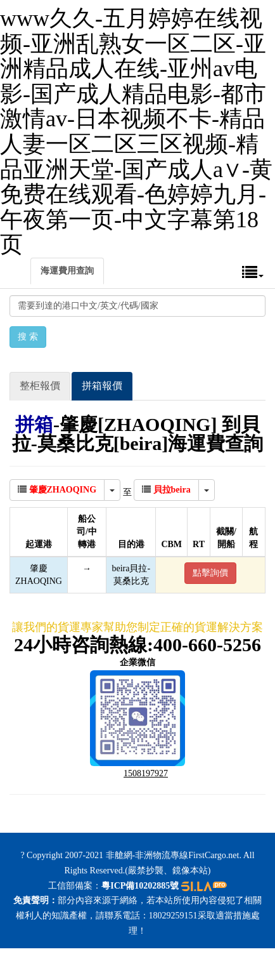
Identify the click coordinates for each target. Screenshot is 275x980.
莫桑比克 (131, 581)
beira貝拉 (129, 568)
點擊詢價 (210, 573)
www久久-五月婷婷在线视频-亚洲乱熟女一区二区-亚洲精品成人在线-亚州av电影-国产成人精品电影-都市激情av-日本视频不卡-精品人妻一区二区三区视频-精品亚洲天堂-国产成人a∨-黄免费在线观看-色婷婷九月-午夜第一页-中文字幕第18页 (136, 131)
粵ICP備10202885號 (140, 886)
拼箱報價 (102, 386)
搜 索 (28, 337)
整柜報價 (40, 386)
